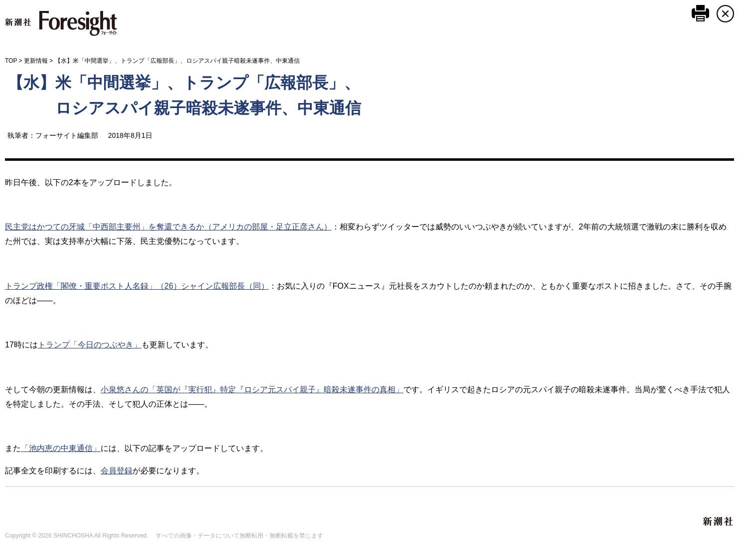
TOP (11, 61)
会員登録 (117, 471)
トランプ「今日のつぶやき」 (90, 345)
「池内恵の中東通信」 (61, 448)
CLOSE (725, 14)
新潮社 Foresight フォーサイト (61, 23)
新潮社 (719, 522)
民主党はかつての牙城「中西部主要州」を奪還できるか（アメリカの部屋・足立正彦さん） (168, 227)
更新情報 (36, 61)
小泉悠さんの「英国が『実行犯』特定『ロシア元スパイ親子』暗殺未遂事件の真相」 (252, 390)
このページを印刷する (700, 13)
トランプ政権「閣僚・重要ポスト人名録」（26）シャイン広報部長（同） (137, 286)
